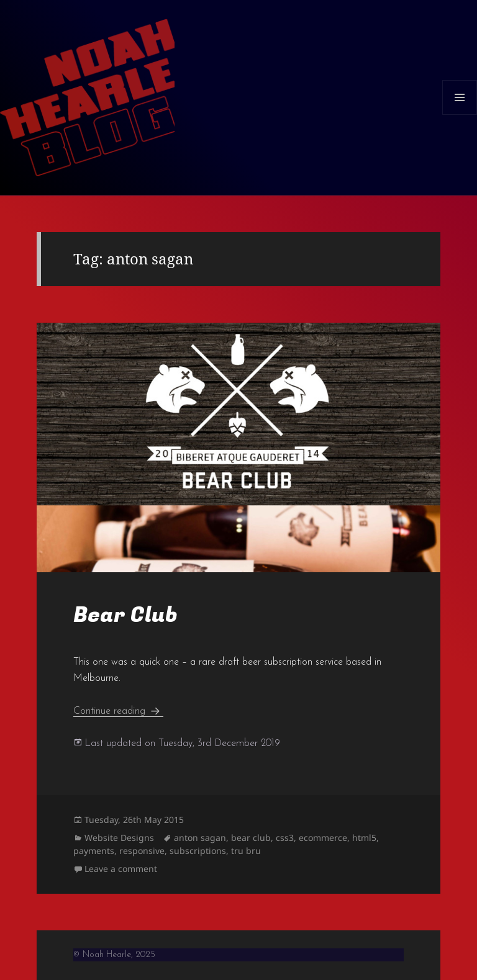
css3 (285, 838)
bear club (251, 838)
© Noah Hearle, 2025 (114, 955)
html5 (364, 838)
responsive (142, 851)
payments (94, 851)
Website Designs (119, 838)
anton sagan (200, 838)
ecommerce (323, 838)
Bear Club (125, 615)
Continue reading (118, 711)
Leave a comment (121, 869)
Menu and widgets (460, 115)
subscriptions (198, 851)
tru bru (246, 851)
